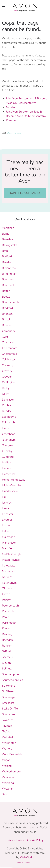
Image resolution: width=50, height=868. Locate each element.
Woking (7, 766)
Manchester (9, 543)
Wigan (6, 760)
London (7, 525)
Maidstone (8, 537)
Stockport (8, 703)
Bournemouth (10, 302)
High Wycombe (12, 485)
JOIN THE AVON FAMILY (25, 193)
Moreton (11, 107)
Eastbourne (9, 417)
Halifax (6, 462)
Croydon (7, 377)
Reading (7, 634)
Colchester (9, 359)
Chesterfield (10, 354)
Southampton (10, 674)
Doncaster (8, 400)
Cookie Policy (35, 840)
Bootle (6, 297)
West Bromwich (12, 754)
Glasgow (8, 445)
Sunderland (9, 714)
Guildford (8, 457)
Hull (5, 497)
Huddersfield (10, 491)
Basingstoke (10, 245)
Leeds (6, 508)
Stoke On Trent (11, 709)
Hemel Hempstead (14, 480)
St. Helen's (9, 686)
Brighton (7, 314)
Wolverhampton (12, 772)
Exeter (6, 428)
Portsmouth (9, 623)
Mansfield (8, 548)
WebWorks (27, 857)
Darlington (9, 382)
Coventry (8, 365)
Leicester (8, 514)
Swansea (8, 720)
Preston (7, 628)
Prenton (11, 120)
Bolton (6, 291)
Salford (6, 651)
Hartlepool (9, 474)
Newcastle (9, 566)
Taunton (7, 726)
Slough (6, 663)
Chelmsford (9, 342)
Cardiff (6, 337)
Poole (5, 617)
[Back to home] (25, 7)
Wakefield (8, 737)
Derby (6, 388)
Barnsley (7, 239)
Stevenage (9, 697)
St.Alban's (8, 691)
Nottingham (9, 583)
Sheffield (8, 657)
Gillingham (9, 440)
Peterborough (10, 606)
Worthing (8, 783)
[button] (3, 7)
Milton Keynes (11, 560)
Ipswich (7, 503)
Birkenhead (9, 268)
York (5, 794)
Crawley (7, 371)
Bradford (7, 308)
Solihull (7, 669)
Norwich (7, 577)
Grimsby (7, 451)
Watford (7, 749)
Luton (6, 531)
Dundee (7, 411)
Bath (5, 251)
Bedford (7, 256)
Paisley (6, 600)
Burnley (7, 325)
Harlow (7, 468)
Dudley (6, 405)
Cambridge (9, 331)
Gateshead (9, 434)
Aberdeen (8, 228)
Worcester (8, 777)
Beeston (7, 262)
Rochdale (8, 640)
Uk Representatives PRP (25, 862)
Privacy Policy (15, 840)
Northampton (10, 571)
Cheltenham (10, 348)
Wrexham (8, 789)
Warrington (9, 743)
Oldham (7, 588)
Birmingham (10, 274)
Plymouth (8, 611)
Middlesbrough (11, 554)
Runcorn (7, 646)
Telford (6, 731)
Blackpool (8, 285)
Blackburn (8, 279)
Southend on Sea (13, 680)
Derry (5, 394)
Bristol (6, 319)
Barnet (6, 234)
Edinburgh (8, 422)
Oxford (6, 594)
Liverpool (8, 520)
